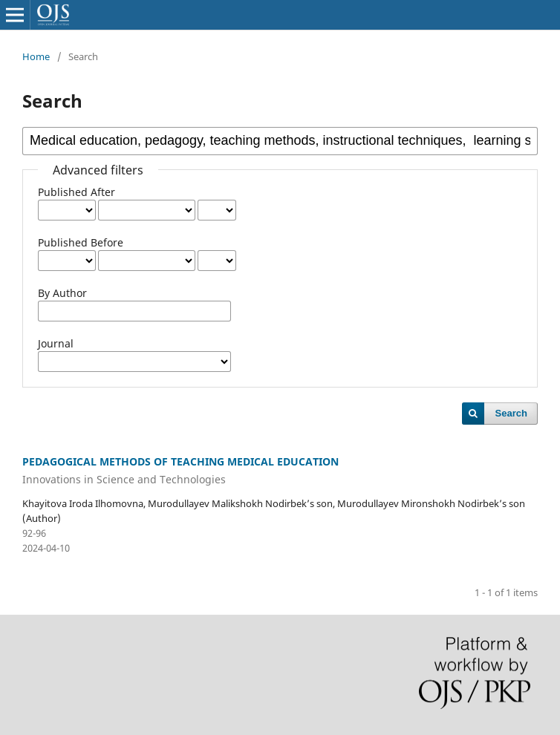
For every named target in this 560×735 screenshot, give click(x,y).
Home (36, 56)
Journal (56, 343)
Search (511, 413)
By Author (62, 293)
